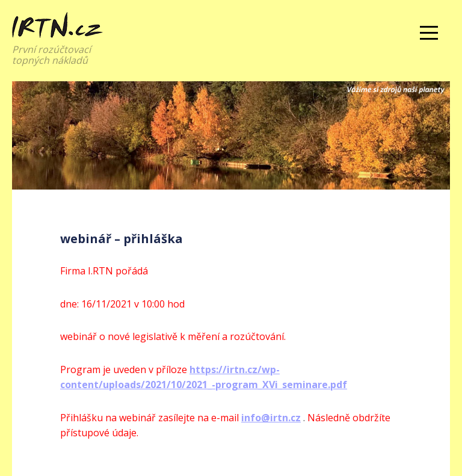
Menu (429, 33)
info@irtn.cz (271, 418)
